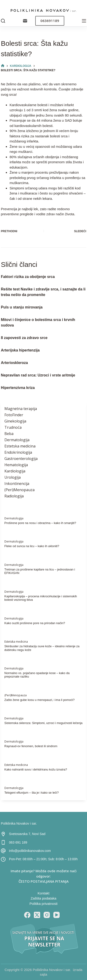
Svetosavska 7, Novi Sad (27, 834)
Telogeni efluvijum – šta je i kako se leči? (32, 793)
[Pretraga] (3, 21)
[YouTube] (56, 915)
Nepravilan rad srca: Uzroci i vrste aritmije (38, 375)
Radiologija (14, 496)
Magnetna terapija (21, 409)
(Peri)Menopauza (19, 490)
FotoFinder (14, 415)
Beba (9, 434)
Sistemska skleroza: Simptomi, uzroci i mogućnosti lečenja (43, 723)
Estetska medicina (20, 446)
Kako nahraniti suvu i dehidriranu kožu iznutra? (36, 769)
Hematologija (16, 465)
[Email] (25, 21)
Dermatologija (17, 440)
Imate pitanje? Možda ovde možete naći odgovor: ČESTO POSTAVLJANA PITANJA (44, 876)
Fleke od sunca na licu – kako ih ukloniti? (32, 546)
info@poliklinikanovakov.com (30, 851)
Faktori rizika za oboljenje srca (28, 277)
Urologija (13, 477)
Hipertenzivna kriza (18, 388)
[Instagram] (47, 915)
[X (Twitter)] (37, 915)
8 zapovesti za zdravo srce (24, 338)
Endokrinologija (18, 452)
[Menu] (84, 21)
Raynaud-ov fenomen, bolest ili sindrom (31, 746)
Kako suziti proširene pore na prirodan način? (35, 623)
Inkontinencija (17, 484)
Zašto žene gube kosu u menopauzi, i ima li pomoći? (40, 700)
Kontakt (43, 893)
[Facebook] (27, 915)
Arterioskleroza (14, 363)
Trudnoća (13, 427)
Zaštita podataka (43, 898)
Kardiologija (15, 471)
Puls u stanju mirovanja (22, 307)
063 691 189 (18, 842)
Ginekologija (15, 421)
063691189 (50, 21)
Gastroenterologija (21, 459)
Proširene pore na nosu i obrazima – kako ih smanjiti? (40, 523)
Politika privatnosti (43, 904)
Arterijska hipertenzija (20, 350)
